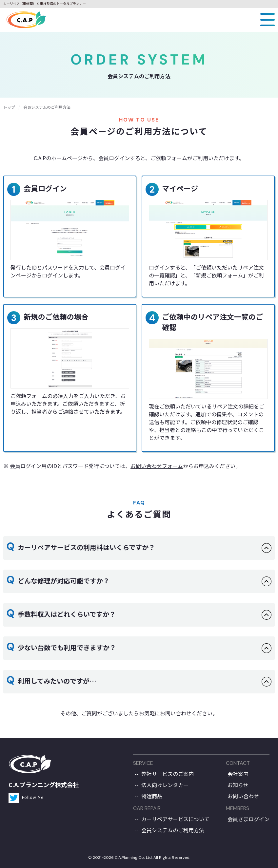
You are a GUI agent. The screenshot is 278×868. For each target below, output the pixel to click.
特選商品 (152, 796)
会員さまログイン (248, 819)
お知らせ (238, 785)
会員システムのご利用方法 (173, 830)
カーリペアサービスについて (175, 819)
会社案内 (238, 774)
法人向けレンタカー (165, 785)
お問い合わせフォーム (157, 466)
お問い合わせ (176, 713)
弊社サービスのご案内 (168, 774)
